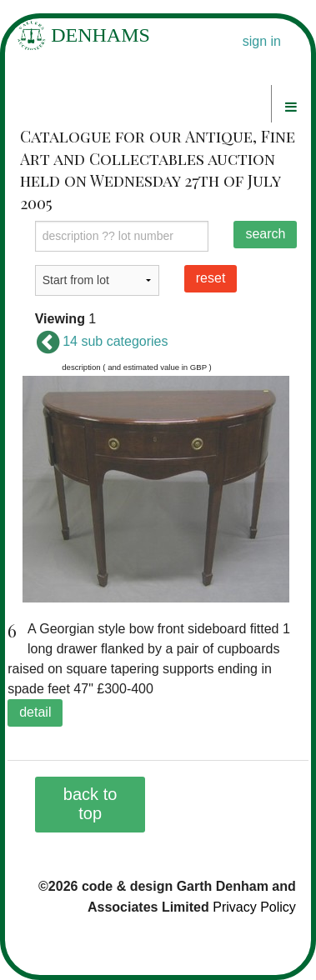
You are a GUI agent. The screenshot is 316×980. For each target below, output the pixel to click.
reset (211, 278)
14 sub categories (102, 341)
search (265, 234)
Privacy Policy (254, 907)
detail (35, 712)
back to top (90, 804)
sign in (262, 41)
